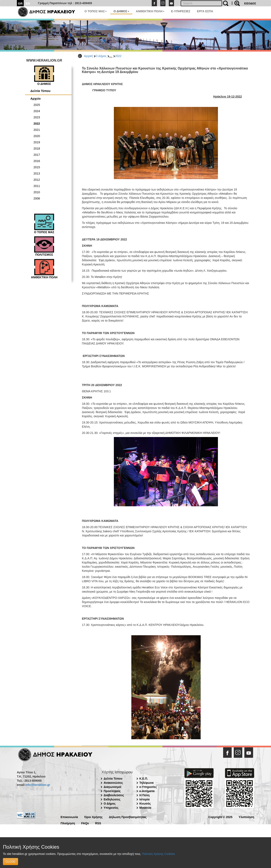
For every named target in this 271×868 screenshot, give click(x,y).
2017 (37, 155)
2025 (37, 105)
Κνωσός (145, 804)
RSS (98, 823)
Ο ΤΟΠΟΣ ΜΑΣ (96, 11)
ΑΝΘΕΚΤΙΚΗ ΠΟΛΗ (150, 11)
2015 (37, 167)
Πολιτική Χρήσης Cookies (158, 854)
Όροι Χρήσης (94, 817)
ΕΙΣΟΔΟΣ (250, 3)
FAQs (85, 823)
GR (20, 3)
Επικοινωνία (69, 817)
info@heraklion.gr (38, 785)
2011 (37, 186)
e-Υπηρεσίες (148, 787)
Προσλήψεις (112, 791)
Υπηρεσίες (111, 808)
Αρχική (89, 56)
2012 (37, 180)
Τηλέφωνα (147, 783)
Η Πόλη (145, 795)
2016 (37, 161)
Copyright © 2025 (220, 817)
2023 (37, 117)
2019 (37, 142)
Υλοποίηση (246, 817)
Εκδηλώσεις (112, 799)
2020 (37, 136)
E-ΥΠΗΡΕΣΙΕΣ (181, 11)
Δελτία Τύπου (40, 91)
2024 (37, 111)
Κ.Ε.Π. (144, 779)
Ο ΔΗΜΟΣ (121, 11)
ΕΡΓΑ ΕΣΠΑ (205, 11)
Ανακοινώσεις (113, 783)
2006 (37, 198)
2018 (37, 149)
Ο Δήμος (101, 56)
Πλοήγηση (68, 823)
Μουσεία (145, 808)
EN (28, 3)
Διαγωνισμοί (112, 787)
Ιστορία (145, 799)
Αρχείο (35, 98)
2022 (118, 56)
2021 (37, 130)
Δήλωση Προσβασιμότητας (128, 817)
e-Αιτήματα (147, 791)
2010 (37, 192)
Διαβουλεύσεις (114, 795)
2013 (37, 173)
